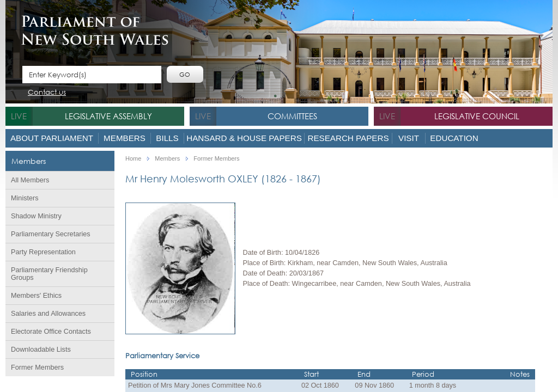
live (19, 116)
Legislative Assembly (108, 116)
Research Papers (348, 138)
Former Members (37, 367)
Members (125, 138)
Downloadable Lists (41, 350)
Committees (292, 116)
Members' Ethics (36, 296)
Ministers (25, 198)
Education (454, 138)
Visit (409, 138)
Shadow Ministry (36, 216)
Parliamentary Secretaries (51, 234)
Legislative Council (477, 116)
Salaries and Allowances (48, 314)
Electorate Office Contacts (51, 332)
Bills (167, 138)
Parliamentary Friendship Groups (49, 274)
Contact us (47, 93)
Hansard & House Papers (244, 138)
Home (133, 159)
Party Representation (43, 252)
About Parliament (52, 138)
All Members (30, 180)
